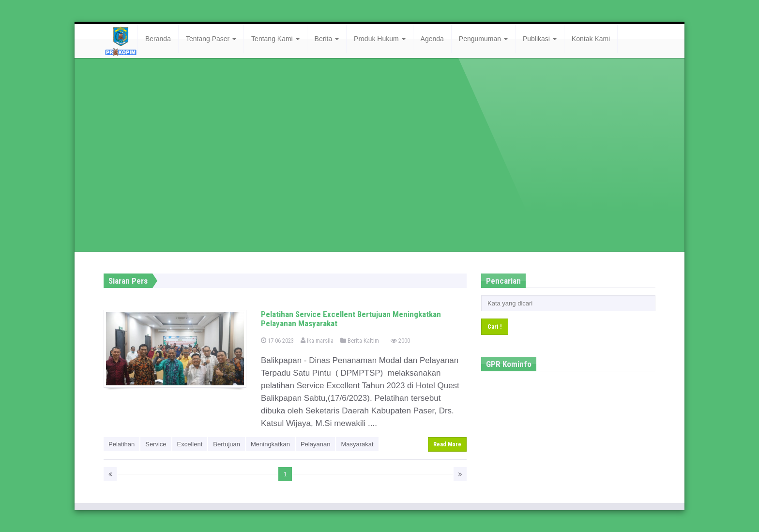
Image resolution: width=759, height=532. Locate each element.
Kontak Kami (591, 39)
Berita (327, 39)
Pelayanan (315, 444)
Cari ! (495, 327)
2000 (400, 341)
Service (156, 444)
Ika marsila (317, 341)
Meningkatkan (270, 444)
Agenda (432, 39)
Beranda (158, 39)
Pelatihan (121, 444)
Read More (447, 444)
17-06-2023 (277, 341)
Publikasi (540, 39)
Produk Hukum (379, 39)
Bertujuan (227, 444)
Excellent (190, 444)
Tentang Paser (211, 39)
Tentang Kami (275, 39)
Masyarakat (357, 444)
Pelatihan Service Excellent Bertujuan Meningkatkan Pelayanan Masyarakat (351, 319)
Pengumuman (483, 39)
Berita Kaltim (360, 341)
